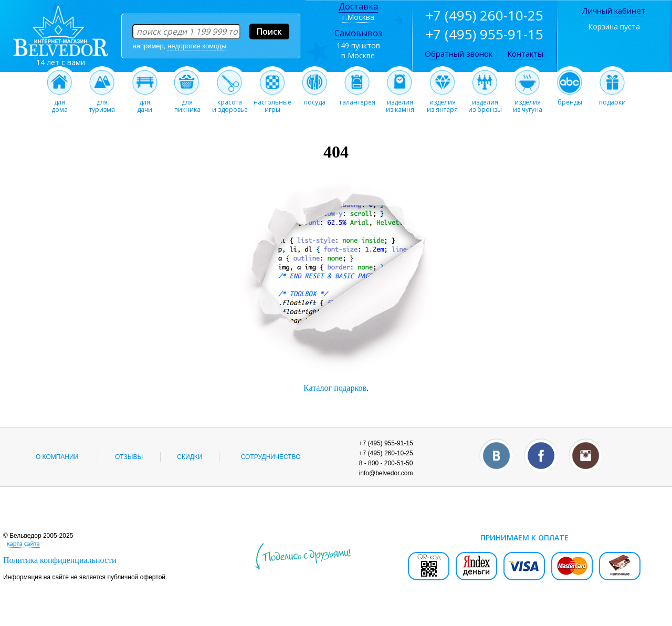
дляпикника (187, 103)
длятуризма (102, 103)
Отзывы (129, 457)
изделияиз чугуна (527, 103)
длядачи (145, 103)
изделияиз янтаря (442, 103)
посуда (315, 99)
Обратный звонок (459, 54)
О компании (57, 457)
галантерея (358, 99)
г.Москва (358, 17)
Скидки (190, 457)
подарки (612, 99)
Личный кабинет (614, 11)
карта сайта (23, 543)
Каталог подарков (335, 388)
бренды (570, 99)
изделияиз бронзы (485, 103)
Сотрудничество (271, 457)
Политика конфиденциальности (60, 560)
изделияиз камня (400, 103)
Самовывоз (358, 33)
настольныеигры (272, 103)
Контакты (525, 54)
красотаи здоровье (230, 103)
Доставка (358, 6)
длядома (60, 103)
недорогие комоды (197, 46)
